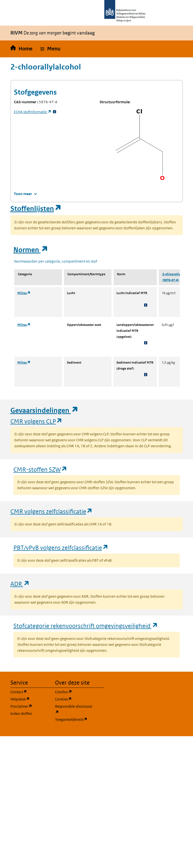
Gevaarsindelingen (44, 410)
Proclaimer (30, 706)
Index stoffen (21, 713)
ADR (20, 584)
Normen (31, 250)
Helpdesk (30, 699)
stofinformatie (33, 112)
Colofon (74, 692)
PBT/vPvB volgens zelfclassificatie (61, 547)
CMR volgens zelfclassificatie (52, 511)
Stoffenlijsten (36, 209)
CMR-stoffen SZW (40, 469)
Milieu (24, 293)
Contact (30, 692)
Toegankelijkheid (74, 719)
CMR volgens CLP (36, 421)
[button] (50, 49)
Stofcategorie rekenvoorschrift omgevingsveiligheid (86, 626)
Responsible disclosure (74, 709)
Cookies (74, 699)
